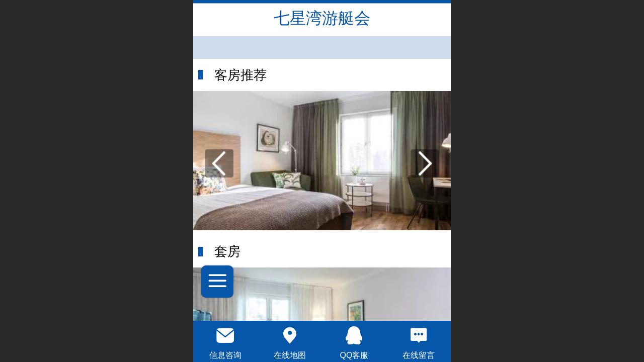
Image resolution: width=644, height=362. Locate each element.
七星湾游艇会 (322, 18)
